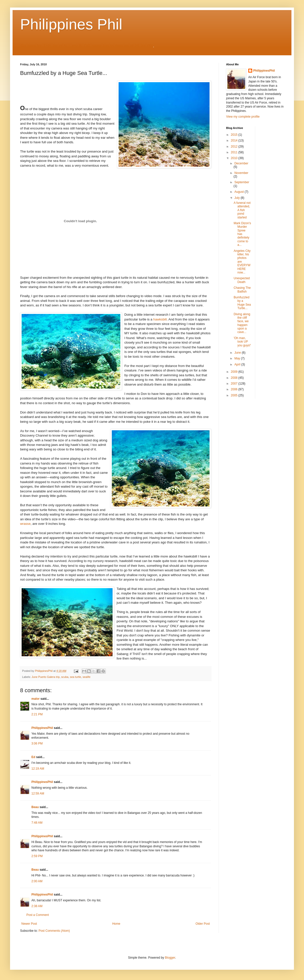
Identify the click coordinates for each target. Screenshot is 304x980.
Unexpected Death (242, 280)
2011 (235, 152)
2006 (235, 389)
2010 (235, 158)
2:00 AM (37, 881)
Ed (33, 757)
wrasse (25, 524)
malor (36, 699)
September (242, 182)
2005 (235, 395)
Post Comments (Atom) (54, 931)
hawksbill (160, 319)
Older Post (203, 924)
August (240, 192)
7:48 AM (37, 823)
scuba (65, 677)
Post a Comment (38, 915)
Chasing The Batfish (242, 290)
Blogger (170, 958)
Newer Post (29, 924)
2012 (235, 147)
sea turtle (75, 677)
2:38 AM (37, 906)
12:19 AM (38, 769)
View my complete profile (243, 117)
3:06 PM (37, 743)
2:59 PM (37, 856)
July (238, 198)
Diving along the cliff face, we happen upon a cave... (242, 323)
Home (116, 924)
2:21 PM (37, 714)
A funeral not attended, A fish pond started (242, 210)
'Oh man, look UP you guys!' (242, 342)
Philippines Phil (71, 24)
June (238, 353)
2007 (235, 384)
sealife (87, 677)
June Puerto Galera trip (46, 677)
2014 (235, 141)
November (241, 173)
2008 (235, 378)
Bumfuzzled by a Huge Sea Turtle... (242, 303)
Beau (35, 807)
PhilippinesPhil (42, 728)
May (238, 358)
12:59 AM (38, 794)
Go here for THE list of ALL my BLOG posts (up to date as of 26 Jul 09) (87, 46)
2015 (235, 135)
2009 (235, 372)
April (238, 364)
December (241, 163)
